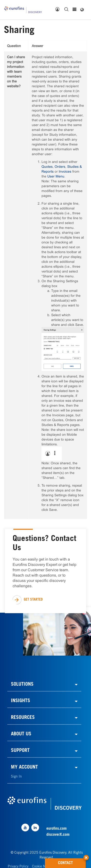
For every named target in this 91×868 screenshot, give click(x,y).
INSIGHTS (21, 701)
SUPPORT (20, 751)
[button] (86, 856)
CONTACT (72, 862)
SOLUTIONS (22, 685)
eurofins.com (57, 829)
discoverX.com (58, 835)
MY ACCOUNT (24, 768)
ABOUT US (21, 734)
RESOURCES (23, 718)
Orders (60, 167)
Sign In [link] (16, 777)
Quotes (47, 167)
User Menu (56, 176)
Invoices (65, 171)
